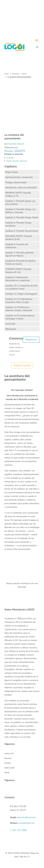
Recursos (15, 74)
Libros (24, 74)
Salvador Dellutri (16, 144)
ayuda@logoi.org (26, 823)
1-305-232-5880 (18, 830)
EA (28, 857)
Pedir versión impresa (17, 161)
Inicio (6, 74)
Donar (7, 772)
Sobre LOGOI (10, 768)
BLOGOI (8, 763)
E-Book (10, 158)
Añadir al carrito (22, 365)
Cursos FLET (9, 753)
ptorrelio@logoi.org (26, 817)
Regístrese (31, 340)
